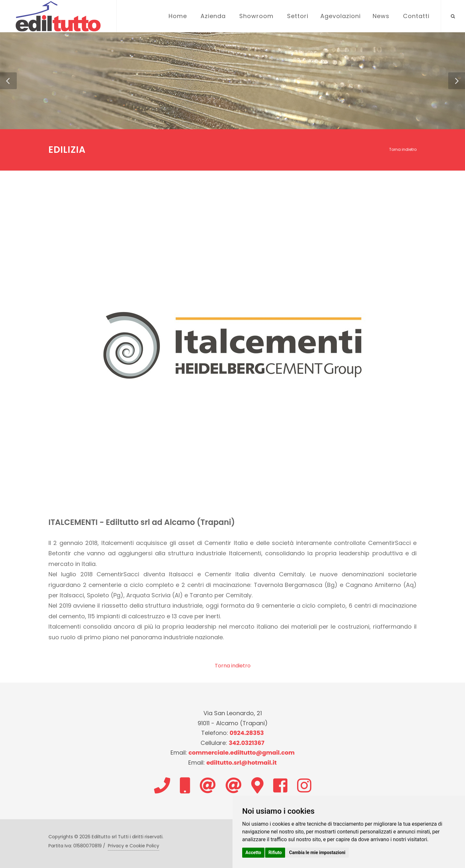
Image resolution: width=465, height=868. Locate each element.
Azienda (213, 16)
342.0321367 (246, 743)
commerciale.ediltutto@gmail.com (242, 753)
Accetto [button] (253, 852)
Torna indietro (403, 149)
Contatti (416, 16)
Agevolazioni (341, 16)
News (381, 16)
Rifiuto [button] (275, 852)
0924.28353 (247, 733)
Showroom (256, 16)
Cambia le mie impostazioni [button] (317, 852)
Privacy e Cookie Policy (134, 846)
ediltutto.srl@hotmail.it (242, 763)
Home (178, 16)
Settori (298, 16)
